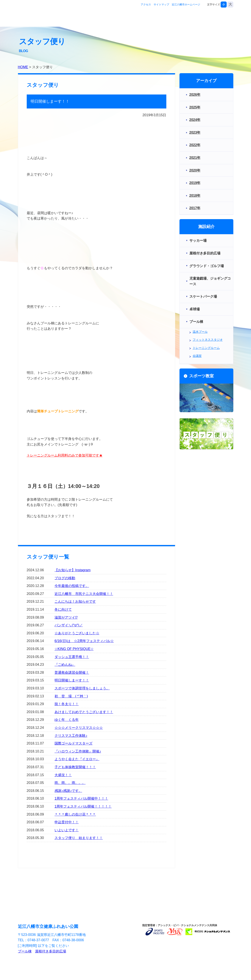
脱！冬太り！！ (67, 704)
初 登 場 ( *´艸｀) (71, 696)
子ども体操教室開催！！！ (75, 767)
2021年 (195, 158)
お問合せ (220, 18)
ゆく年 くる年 (67, 720)
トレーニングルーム (206, 348)
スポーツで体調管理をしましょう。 (82, 688)
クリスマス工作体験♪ (71, 736)
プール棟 (25, 951)
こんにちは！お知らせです (75, 601)
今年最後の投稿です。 (72, 586)
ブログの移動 (65, 578)
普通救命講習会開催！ (72, 673)
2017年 (195, 208)
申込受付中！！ (67, 822)
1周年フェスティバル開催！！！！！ (83, 806)
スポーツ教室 (191, 18)
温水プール (200, 332)
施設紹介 (163, 18)
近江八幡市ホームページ (186, 5)
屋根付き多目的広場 (51, 951)
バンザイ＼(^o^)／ (69, 625)
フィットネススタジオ (208, 340)
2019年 (195, 183)
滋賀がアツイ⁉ (66, 617)
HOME (23, 67)
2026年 (195, 95)
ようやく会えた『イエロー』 (77, 759)
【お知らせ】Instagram (72, 570)
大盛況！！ (63, 775)
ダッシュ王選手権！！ (72, 657)
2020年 (195, 170)
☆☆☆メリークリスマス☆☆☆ (79, 728)
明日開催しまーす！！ (72, 680)
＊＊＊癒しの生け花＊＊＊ (75, 814)
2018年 (195, 196)
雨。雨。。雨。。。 (70, 783)
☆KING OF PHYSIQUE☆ (74, 649)
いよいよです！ (67, 830)
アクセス (146, 5)
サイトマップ (161, 5)
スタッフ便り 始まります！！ (79, 838)
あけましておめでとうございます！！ (84, 712)
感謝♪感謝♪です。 (68, 791)
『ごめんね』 (65, 665)
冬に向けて (63, 609)
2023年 (195, 132)
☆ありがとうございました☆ (77, 633)
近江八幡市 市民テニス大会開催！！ (84, 594)
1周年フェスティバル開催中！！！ (81, 798)
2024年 (195, 120)
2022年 (195, 145)
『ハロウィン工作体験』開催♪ (78, 751)
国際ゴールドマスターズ (73, 743)
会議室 (197, 356)
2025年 (195, 107)
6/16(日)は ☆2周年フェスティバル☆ (84, 641)
